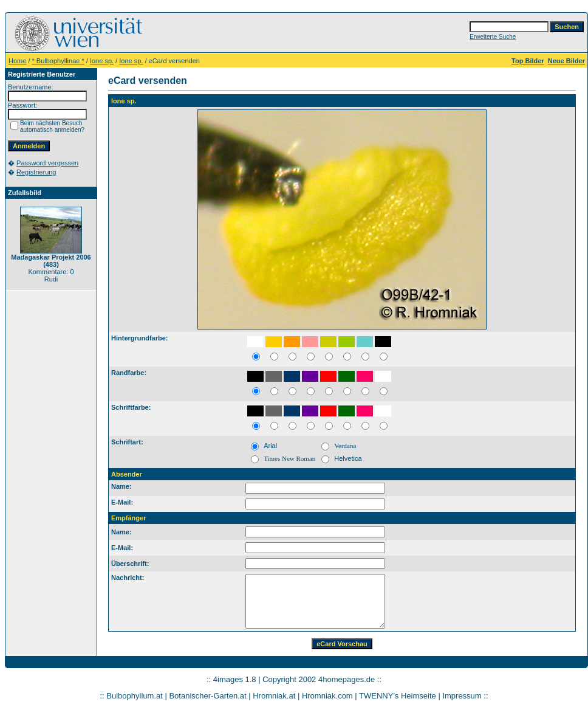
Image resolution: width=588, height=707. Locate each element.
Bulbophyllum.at (135, 696)
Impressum (462, 696)
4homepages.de (347, 679)
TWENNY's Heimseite (398, 696)
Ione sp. (102, 61)
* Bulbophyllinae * (58, 61)
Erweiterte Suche (493, 37)
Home (17, 61)
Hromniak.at (274, 696)
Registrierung (36, 172)
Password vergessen (47, 163)
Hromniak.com (327, 696)
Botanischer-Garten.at (207, 696)
